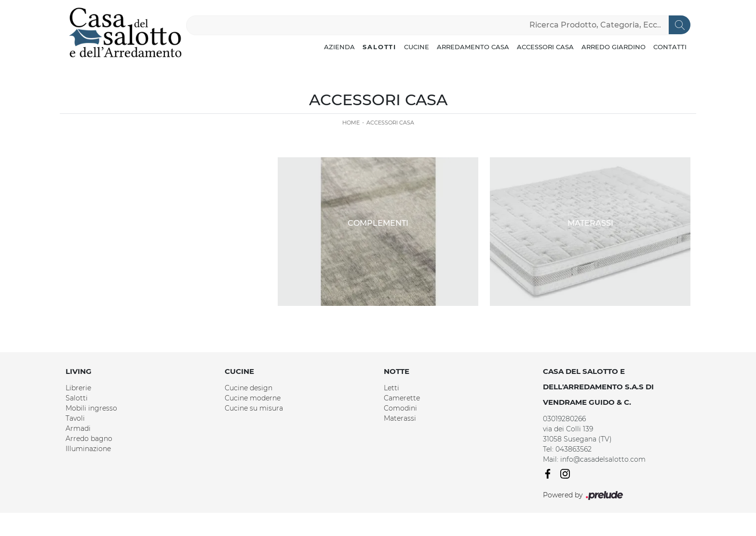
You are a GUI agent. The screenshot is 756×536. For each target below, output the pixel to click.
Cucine (417, 47)
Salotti (379, 47)
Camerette (402, 398)
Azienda (339, 47)
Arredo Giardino (614, 47)
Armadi (78, 428)
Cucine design (249, 388)
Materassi (400, 418)
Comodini (400, 408)
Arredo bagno (89, 439)
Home (351, 123)
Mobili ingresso (91, 408)
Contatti (670, 47)
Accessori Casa (545, 47)
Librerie (78, 388)
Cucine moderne (253, 398)
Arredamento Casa (473, 47)
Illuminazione (88, 449)
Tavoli (75, 418)
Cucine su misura (254, 408)
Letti (391, 388)
